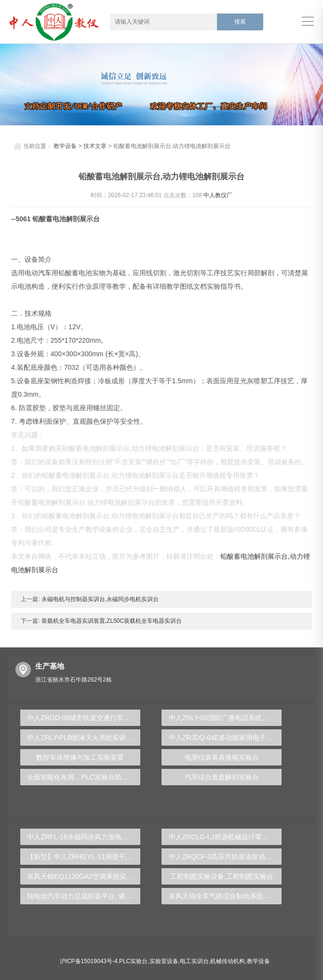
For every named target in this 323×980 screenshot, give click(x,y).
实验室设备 (164, 961)
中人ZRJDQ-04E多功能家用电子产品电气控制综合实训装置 (225, 738)
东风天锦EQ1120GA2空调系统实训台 (83, 876)
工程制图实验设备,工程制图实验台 (222, 876)
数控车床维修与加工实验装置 (80, 757)
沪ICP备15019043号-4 (89, 961)
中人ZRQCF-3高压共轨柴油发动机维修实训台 (225, 857)
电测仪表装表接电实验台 (222, 757)
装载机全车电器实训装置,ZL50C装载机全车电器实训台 (111, 621)
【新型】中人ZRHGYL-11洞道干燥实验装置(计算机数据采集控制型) (84, 857)
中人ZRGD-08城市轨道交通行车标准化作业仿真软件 (84, 718)
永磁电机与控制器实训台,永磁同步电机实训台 (99, 599)
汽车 (45, 273)
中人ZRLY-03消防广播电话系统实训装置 (225, 718)
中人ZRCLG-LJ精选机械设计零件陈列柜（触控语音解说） (225, 837)
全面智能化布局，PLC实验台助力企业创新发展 (84, 777)
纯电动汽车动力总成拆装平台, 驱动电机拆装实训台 (84, 896)
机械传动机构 (228, 961)
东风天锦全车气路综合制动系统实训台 (225, 896)
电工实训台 (194, 961)
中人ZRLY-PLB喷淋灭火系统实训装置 (83, 738)
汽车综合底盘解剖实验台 (222, 777)
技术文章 (95, 146)
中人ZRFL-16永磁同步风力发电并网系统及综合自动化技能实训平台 (84, 837)
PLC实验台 (133, 961)
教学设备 (65, 146)
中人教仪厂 (218, 195)
